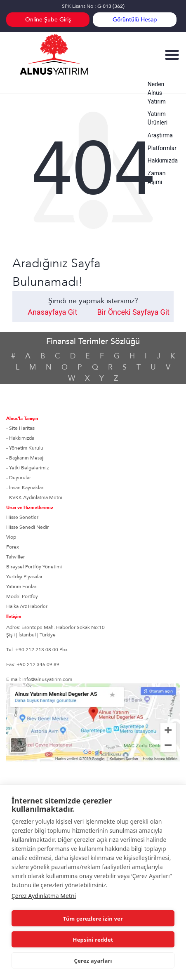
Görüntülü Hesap (135, 20)
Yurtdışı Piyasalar (24, 577)
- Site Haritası (21, 428)
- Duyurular (19, 478)
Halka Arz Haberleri (27, 606)
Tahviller (15, 557)
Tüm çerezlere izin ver (93, 919)
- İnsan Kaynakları (25, 488)
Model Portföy (22, 596)
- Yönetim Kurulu (25, 448)
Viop (11, 537)
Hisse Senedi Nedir (27, 527)
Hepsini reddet (93, 940)
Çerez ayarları (93, 961)
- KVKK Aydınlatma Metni (34, 497)
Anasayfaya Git (52, 312)
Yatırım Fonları (22, 587)
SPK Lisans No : (93, 6)
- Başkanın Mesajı (25, 458)
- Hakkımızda (20, 438)
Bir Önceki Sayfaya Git (133, 312)
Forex (13, 547)
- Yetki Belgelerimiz (27, 468)
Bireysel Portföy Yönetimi (34, 567)
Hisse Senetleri (23, 517)
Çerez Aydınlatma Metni (44, 896)
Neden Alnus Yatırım (157, 93)
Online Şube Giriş (48, 20)
